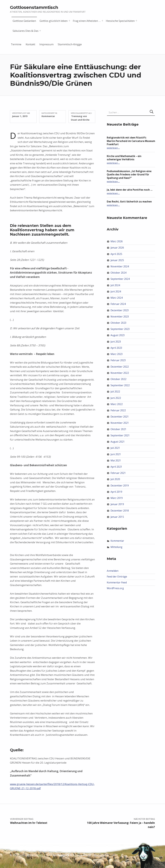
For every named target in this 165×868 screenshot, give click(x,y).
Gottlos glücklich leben (54, 21)
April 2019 (116, 492)
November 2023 (120, 317)
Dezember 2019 (120, 486)
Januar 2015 (117, 517)
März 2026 (117, 241)
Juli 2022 (115, 392)
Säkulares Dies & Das (26, 31)
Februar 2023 (118, 360)
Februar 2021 (118, 473)
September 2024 (120, 279)
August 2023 (118, 335)
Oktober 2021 (118, 429)
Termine (16, 44)
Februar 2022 (118, 410)
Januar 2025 (117, 260)
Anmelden (113, 571)
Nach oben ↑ (101, 855)
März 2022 (117, 404)
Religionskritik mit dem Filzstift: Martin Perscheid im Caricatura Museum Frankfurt (131, 141)
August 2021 (118, 442)
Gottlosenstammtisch (34, 7)
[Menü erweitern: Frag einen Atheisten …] (102, 21)
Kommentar (48, 116)
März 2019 (117, 498)
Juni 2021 (116, 454)
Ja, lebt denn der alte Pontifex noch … (130, 190)
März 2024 (117, 298)
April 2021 (116, 467)
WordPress (76, 855)
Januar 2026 (117, 248)
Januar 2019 (117, 504)
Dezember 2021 (120, 417)
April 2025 (116, 254)
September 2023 (120, 329)
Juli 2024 (115, 285)
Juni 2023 (116, 341)
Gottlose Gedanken (24, 21)
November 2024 (120, 266)
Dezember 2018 (120, 510)
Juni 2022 (116, 398)
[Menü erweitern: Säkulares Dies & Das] (40, 31)
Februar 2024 (118, 304)
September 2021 (120, 435)
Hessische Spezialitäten (120, 21)
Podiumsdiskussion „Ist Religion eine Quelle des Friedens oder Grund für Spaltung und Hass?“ (129, 175)
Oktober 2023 (118, 323)
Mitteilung (116, 547)
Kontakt (30, 44)
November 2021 (120, 423)
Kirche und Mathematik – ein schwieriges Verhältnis (124, 158)
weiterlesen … (113, 148)
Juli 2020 (115, 479)
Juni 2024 (116, 292)
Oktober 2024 (118, 273)
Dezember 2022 (120, 367)
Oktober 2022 (118, 379)
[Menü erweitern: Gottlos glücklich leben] (69, 21)
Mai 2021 (116, 461)
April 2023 (116, 348)
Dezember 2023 (120, 310)
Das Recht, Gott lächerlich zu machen (129, 202)
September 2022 (120, 385)
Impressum (46, 44)
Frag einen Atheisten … (87, 21)
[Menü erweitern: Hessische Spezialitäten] (136, 21)
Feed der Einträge (117, 577)
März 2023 (117, 354)
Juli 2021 (115, 448)
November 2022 (120, 373)
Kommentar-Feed (117, 583)
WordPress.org (115, 588)
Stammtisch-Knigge (70, 44)
